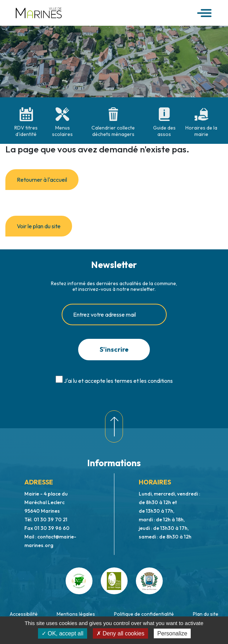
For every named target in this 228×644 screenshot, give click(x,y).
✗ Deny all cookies (120, 633)
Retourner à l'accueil (42, 180)
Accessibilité (24, 614)
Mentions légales (76, 614)
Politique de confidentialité (144, 614)
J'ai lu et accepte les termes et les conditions (118, 381)
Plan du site (206, 614)
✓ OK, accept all (63, 633)
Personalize (172, 633)
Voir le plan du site (39, 226)
